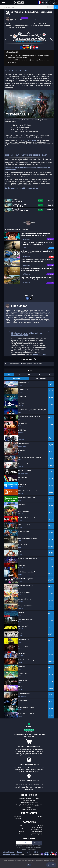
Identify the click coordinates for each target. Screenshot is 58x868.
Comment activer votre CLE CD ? (29, 818)
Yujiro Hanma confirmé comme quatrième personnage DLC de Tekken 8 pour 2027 (35, 247)
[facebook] (27, 310)
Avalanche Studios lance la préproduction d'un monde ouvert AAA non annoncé (37, 273)
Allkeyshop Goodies (37, 847)
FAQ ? (29, 820)
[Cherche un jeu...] (29, 7)
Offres (52, 269)
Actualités (24, 18)
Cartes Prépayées (37, 840)
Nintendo (21, 846)
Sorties (52, 260)
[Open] (3, 2)
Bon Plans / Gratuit (37, 842)
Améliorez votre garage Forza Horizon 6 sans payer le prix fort (36, 264)
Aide (51, 865)
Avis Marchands (37, 843)
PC (21, 838)
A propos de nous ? (29, 813)
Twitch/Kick (17, 829)
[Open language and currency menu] (44, 2)
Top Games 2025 (37, 845)
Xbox (21, 841)
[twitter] (31, 310)
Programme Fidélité (37, 838)
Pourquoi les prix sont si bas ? (29, 814)
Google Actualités (39, 367)
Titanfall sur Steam (30, 140)
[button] (54, 2)
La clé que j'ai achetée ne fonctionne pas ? (29, 816)
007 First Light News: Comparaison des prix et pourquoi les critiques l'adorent (36, 255)
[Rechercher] (56, 7)
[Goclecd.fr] (19, 2)
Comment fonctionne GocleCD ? (29, 811)
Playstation (21, 843)
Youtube (41, 829)
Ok (29, 865)
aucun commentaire (30, 20)
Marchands (17, 831)
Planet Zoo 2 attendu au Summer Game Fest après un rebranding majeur (36, 290)
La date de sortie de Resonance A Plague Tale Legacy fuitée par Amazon (37, 282)
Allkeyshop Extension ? (29, 822)
